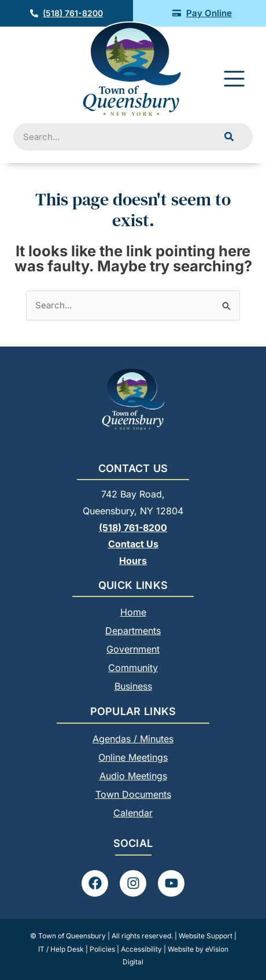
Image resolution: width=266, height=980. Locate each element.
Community (133, 668)
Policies (102, 949)
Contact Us (133, 544)
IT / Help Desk (61, 949)
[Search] (229, 137)
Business (133, 686)
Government (133, 649)
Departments (133, 631)
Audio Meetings (133, 776)
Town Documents (133, 794)
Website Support (206, 936)
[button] (234, 80)
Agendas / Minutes (133, 739)
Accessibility (141, 949)
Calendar (133, 813)
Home (133, 612)
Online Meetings (133, 757)
